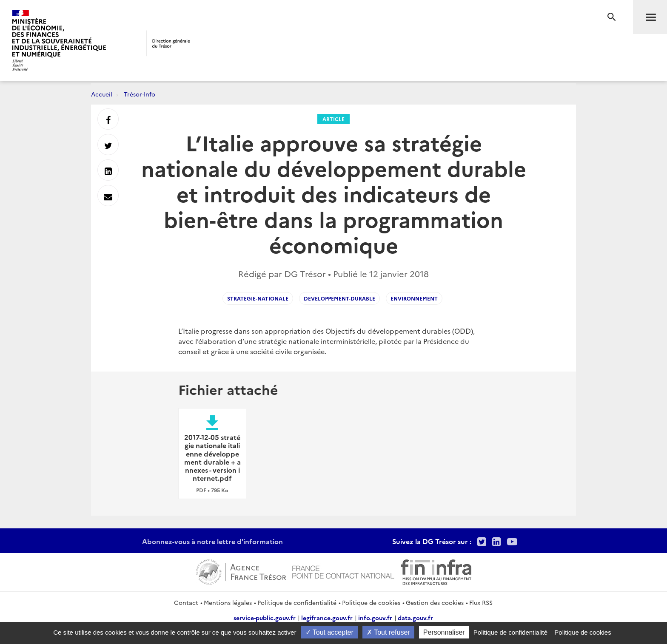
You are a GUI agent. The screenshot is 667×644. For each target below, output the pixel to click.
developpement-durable (339, 298)
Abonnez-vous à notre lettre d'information (212, 541)
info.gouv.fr (375, 618)
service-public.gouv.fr (265, 618)
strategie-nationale (258, 298)
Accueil (102, 94)
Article (333, 119)
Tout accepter (329, 632)
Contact (186, 602)
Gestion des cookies (435, 602)
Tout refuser (388, 632)
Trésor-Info (140, 94)
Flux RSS (481, 602)
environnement (414, 298)
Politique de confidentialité (297, 602)
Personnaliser (444, 632)
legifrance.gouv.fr (327, 618)
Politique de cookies (371, 602)
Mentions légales (228, 602)
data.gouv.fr (415, 618)
